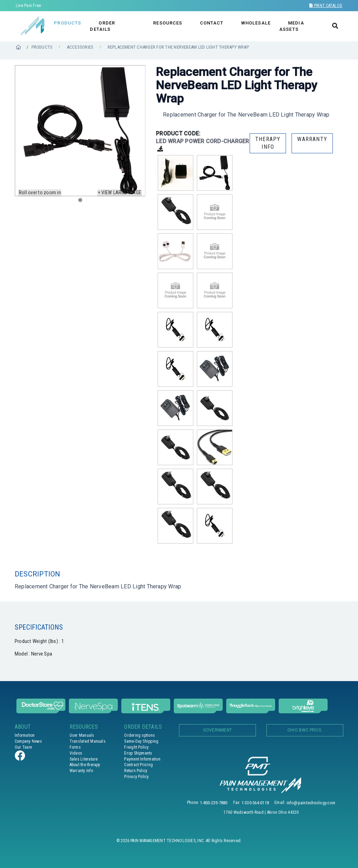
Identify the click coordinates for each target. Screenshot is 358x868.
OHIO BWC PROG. (305, 730)
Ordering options (139, 735)
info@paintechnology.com (311, 803)
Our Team (23, 747)
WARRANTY (312, 139)
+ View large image (120, 192)
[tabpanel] (80, 131)
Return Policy (136, 771)
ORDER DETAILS (102, 26)
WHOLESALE (256, 23)
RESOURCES (168, 23)
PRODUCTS (67, 23)
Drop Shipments (138, 753)
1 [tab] (82, 202)
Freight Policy (136, 747)
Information (25, 735)
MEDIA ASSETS (292, 26)
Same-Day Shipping (141, 741)
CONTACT (212, 23)
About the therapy (85, 765)
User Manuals (82, 735)
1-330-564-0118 (255, 803)
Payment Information (142, 759)
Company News (28, 741)
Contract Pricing (138, 765)
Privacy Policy (136, 777)
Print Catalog (326, 6)
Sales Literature (84, 759)
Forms (75, 747)
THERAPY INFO (268, 143)
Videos (76, 753)
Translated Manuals (88, 741)
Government (217, 730)
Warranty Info (81, 771)
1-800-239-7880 (214, 803)
